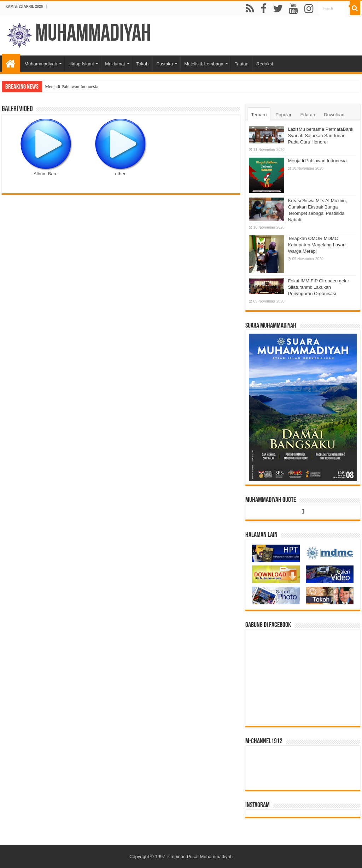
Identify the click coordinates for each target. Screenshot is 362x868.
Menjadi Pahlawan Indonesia (72, 86)
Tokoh (143, 64)
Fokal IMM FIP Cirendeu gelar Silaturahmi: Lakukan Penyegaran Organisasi (318, 287)
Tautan (242, 64)
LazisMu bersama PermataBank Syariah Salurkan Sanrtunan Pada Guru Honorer (320, 136)
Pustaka (165, 64)
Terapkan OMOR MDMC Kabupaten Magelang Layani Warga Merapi (317, 245)
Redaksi (265, 64)
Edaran (308, 115)
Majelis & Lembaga (204, 64)
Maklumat (115, 64)
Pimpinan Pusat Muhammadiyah (200, 857)
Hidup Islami (81, 64)
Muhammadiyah (93, 34)
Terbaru (259, 115)
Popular (284, 115)
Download (334, 115)
